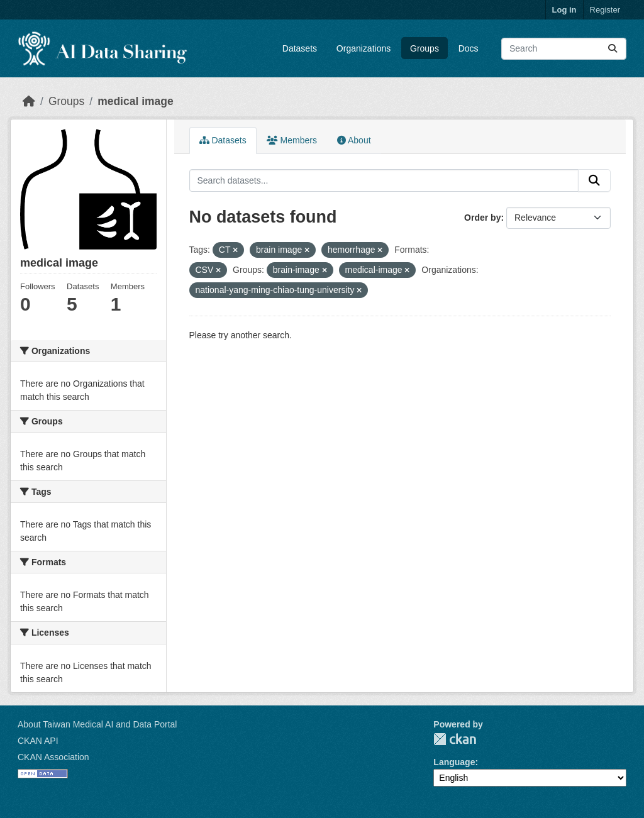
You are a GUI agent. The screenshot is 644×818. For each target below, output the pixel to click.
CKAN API (38, 741)
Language (454, 762)
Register (605, 10)
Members (292, 140)
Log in (564, 10)
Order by (482, 218)
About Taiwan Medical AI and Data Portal (97, 724)
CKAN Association (53, 757)
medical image (136, 101)
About (354, 140)
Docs (469, 48)
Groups (425, 48)
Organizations (364, 48)
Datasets (300, 48)
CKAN (455, 739)
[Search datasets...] (564, 49)
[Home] (29, 101)
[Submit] (613, 49)
